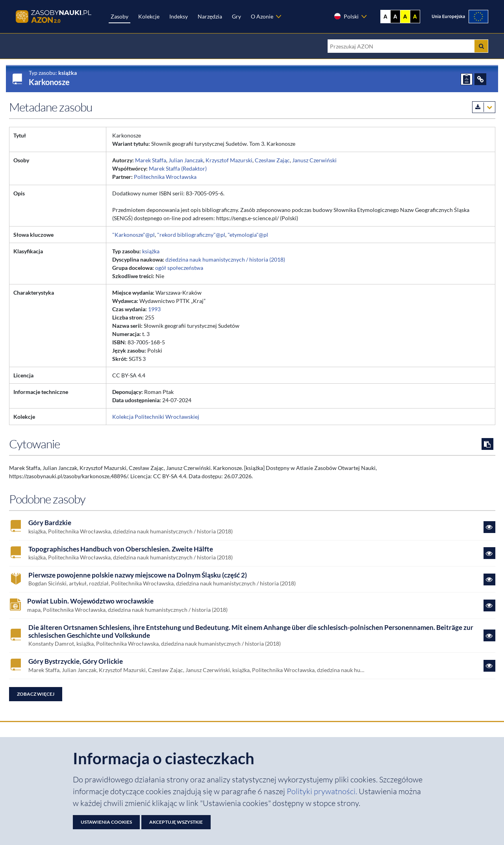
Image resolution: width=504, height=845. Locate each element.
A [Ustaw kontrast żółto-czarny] (405, 17)
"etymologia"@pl (248, 235)
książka (151, 251)
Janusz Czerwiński (314, 160)
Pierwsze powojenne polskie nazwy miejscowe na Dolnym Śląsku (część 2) (138, 575)
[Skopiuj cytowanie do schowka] (487, 444)
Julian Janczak (186, 160)
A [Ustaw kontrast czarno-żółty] (415, 17)
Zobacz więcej (36, 694)
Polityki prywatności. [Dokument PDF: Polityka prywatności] (323, 791)
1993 (154, 309)
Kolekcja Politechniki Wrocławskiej (156, 417)
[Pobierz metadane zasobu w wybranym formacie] (484, 107)
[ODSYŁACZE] (480, 79)
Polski (346, 16)
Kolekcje (149, 16)
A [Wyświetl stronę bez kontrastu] (385, 17)
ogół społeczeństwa (179, 268)
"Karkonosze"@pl (133, 235)
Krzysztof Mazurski (229, 160)
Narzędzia (210, 16)
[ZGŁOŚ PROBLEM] (467, 79)
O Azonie (262, 16)
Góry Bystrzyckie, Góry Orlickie (76, 661)
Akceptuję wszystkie (176, 822)
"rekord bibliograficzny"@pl (191, 235)
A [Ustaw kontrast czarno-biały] (395, 17)
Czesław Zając (272, 160)
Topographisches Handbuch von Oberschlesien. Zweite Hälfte (121, 549)
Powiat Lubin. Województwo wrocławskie (90, 601)
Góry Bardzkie (50, 523)
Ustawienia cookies (106, 822)
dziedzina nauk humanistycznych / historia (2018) (225, 259)
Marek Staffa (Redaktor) (178, 168)
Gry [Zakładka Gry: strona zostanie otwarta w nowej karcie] (236, 16)
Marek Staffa (151, 160)
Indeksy (179, 16)
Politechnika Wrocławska (165, 177)
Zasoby (120, 16)
